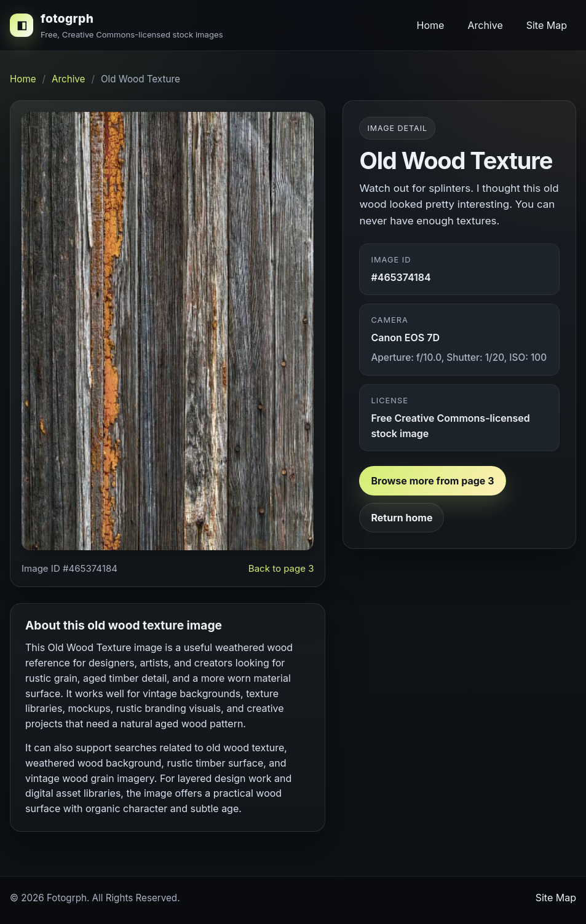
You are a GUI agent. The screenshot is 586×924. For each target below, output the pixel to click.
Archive (485, 25)
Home (431, 25)
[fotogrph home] (117, 25)
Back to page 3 (281, 568)
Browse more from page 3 (432, 481)
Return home (402, 518)
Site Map (547, 25)
